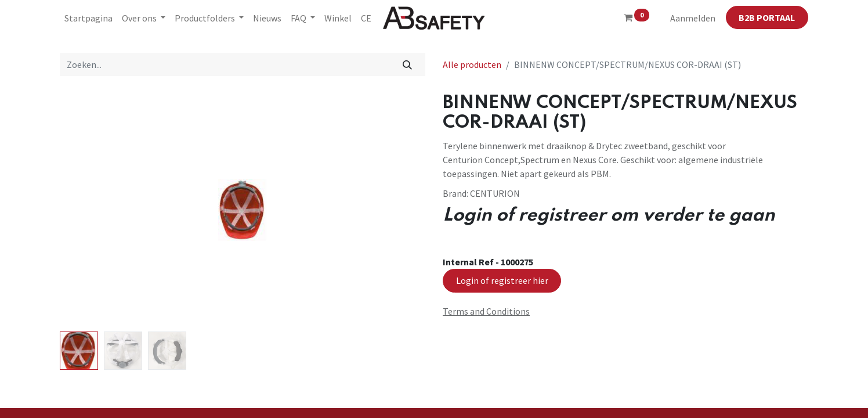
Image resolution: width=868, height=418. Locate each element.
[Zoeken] (408, 64)
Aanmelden (693, 18)
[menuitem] (88, 18)
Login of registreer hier (502, 280)
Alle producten (472, 64)
